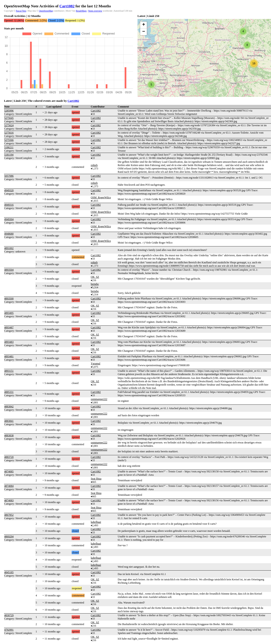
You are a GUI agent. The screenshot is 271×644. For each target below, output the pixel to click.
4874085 (9, 471)
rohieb (94, 165)
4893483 (9, 342)
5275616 (9, 133)
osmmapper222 (99, 399)
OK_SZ (95, 277)
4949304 (9, 219)
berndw (95, 284)
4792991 (9, 630)
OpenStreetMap (46, 11)
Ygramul (96, 364)
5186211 (9, 147)
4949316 (9, 205)
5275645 (9, 118)
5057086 (9, 176)
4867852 (9, 515)
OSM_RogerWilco (101, 197)
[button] (151, 85)
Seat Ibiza (96, 479)
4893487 (9, 327)
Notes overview (95, 11)
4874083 (9, 500)
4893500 (9, 299)
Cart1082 (67, 6)
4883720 (9, 457)
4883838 (9, 435)
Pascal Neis (21, 11)
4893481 (9, 356)
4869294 (9, 536)
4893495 (9, 313)
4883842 (9, 406)
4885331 (9, 392)
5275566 (9, 140)
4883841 (9, 421)
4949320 (9, 190)
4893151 (9, 371)
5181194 (9, 155)
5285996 (9, 111)
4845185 (9, 572)
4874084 (9, 486)
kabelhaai (96, 522)
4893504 (9, 270)
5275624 (9, 125)
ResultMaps (81, 11)
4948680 (9, 234)
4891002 (9, 248)
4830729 (9, 615)
